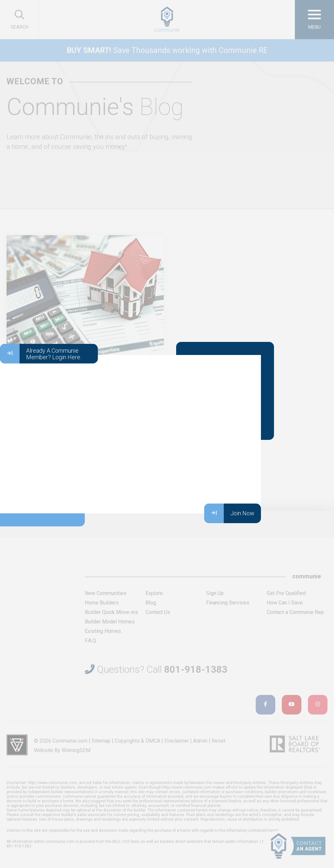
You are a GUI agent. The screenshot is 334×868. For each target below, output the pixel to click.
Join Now (229, 513)
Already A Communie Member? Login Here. (41, 354)
